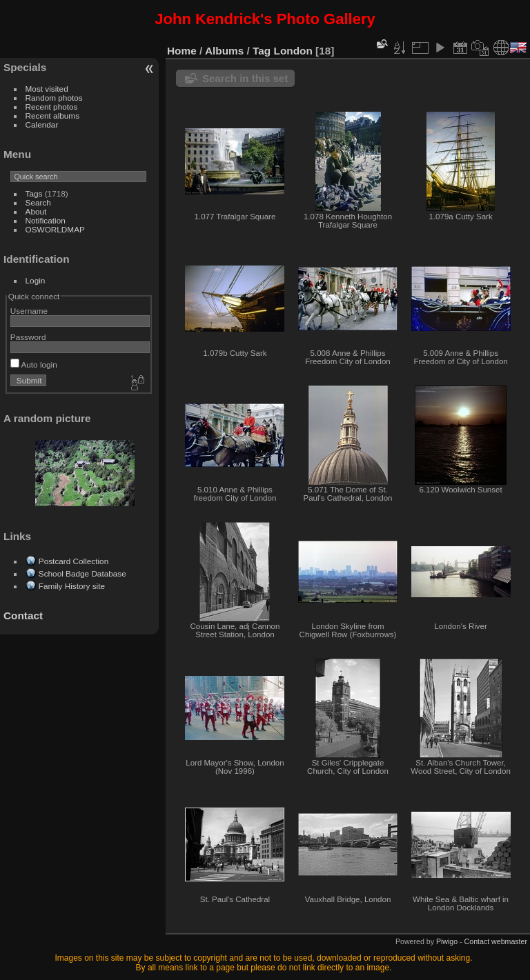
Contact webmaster (496, 941)
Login (36, 280)
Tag (262, 51)
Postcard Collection (73, 561)
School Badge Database (82, 573)
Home (182, 51)
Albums (224, 51)
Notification (46, 220)
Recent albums (52, 116)
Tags (34, 193)
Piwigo (447, 941)
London (293, 51)
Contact (23, 616)
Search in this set (245, 78)
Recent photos (52, 107)
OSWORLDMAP (55, 229)
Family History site (72, 586)
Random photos (54, 98)
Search (38, 202)
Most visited (47, 89)
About (36, 211)
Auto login (34, 364)
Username (29, 311)
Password (28, 337)
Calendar (42, 124)
